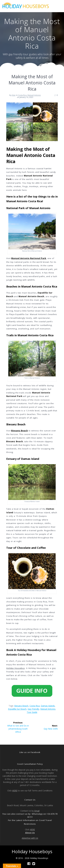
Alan (14, 95)
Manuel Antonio (34, 95)
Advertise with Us (30, 838)
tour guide (32, 712)
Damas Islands (48, 706)
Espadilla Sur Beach (17, 709)
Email (37, 811)
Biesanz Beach (20, 431)
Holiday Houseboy (16, 668)
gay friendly (33, 709)
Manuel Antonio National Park (29, 258)
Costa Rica (22, 95)
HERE (15, 791)
